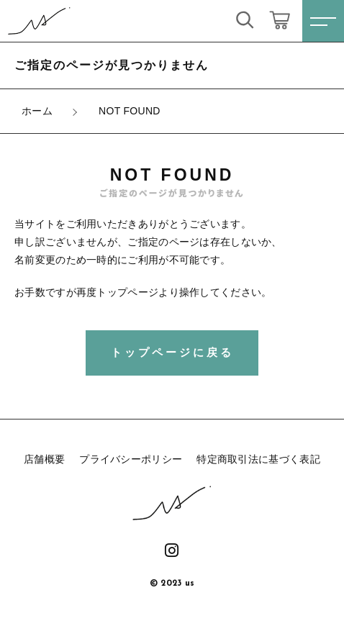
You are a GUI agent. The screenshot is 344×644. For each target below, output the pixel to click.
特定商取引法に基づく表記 (258, 459)
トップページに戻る (172, 352)
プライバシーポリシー (131, 459)
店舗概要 (44, 459)
